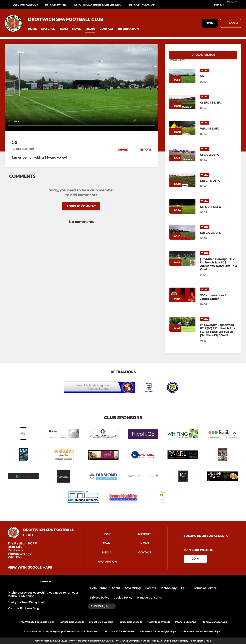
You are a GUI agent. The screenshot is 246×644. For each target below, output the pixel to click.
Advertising (133, 588)
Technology (168, 588)
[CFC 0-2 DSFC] (182, 159)
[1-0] (182, 81)
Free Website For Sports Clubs (37, 622)
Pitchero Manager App (214, 622)
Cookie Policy (123, 598)
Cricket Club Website (101, 622)
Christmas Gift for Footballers (119, 631)
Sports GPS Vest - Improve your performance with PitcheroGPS (61, 631)
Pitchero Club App (186, 622)
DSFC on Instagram (142, 5)
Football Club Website (72, 622)
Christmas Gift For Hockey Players (202, 631)
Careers (151, 588)
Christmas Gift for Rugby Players (159, 631)
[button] (32, 29)
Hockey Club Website (130, 622)
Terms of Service (205, 588)
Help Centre (99, 588)
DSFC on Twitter (56, 5)
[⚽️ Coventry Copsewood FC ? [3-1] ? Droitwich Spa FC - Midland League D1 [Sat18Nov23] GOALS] (182, 329)
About (116, 588)
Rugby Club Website (159, 622)
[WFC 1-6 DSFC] (182, 133)
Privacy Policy (100, 598)
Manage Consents (149, 598)
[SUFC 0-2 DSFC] (182, 237)
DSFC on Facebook (25, 5)
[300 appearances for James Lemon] (182, 299)
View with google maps (30, 568)
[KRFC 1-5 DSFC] (182, 185)
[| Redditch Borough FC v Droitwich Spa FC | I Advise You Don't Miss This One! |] (182, 263)
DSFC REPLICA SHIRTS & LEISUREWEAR (98, 5)
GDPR (185, 588)
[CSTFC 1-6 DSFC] (182, 107)
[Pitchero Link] (234, 6)
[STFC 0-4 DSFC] (182, 211)
